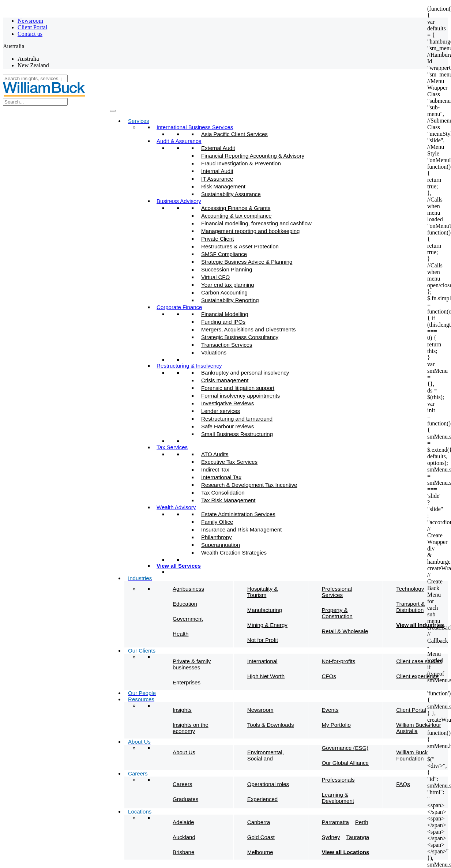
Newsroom (30, 21)
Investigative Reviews (228, 403)
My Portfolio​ (336, 725)
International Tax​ (221, 477)
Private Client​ (217, 239)
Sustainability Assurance (231, 194)
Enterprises (187, 682)
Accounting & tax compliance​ (236, 216)
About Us (184, 752)
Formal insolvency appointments (240, 396)
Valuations (214, 352)
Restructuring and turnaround (237, 419)
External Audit (218, 148)
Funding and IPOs (223, 322)
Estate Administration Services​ (238, 514)
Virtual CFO (215, 277)
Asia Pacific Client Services (234, 134)
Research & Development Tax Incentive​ (249, 485)
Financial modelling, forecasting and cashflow (256, 223)
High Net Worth (266, 676)
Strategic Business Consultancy (240, 337)
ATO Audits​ (215, 454)
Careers (182, 784)
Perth (362, 822)
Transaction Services (227, 345)
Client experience (417, 676)
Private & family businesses (192, 664)
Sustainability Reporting (230, 300)
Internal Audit (217, 171)
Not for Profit (263, 640)
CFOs (329, 676)
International (262, 661)
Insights (182, 710)
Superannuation (221, 545)
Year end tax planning (228, 285)
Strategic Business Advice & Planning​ (247, 262)
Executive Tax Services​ (229, 462)
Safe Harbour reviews (228, 426)
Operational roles (268, 784)
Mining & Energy (267, 625)
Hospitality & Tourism (262, 592)
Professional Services (337, 592)
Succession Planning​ (227, 269)
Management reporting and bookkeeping (250, 231)
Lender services (221, 411)
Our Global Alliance (345, 763)
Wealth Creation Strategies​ (234, 553)
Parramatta (335, 822)
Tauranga (358, 837)
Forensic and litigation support (238, 388)
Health (181, 634)
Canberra (259, 822)
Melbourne (260, 852)
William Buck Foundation (412, 755)
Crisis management (225, 380)
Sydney (331, 837)
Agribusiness (188, 589)
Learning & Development (338, 798)
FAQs (403, 784)
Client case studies (419, 661)
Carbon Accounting (224, 292)
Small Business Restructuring (237, 434)
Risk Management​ (223, 186)
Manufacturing (265, 610)
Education (185, 604)
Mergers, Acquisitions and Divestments (248, 329)
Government (188, 619)
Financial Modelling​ (225, 314)
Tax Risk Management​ (228, 500)
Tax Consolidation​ (223, 493)
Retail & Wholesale (345, 631)
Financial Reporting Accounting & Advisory (253, 156)
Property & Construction (337, 613)
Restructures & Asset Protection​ (240, 246)
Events (330, 710)
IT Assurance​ (217, 179)
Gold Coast (261, 837)
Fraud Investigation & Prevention (241, 163)
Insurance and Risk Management (241, 529)
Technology (410, 589)
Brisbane (183, 852)
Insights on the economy (191, 728)
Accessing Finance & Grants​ (236, 208)
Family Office (217, 522)
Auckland (184, 837)
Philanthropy (216, 537)
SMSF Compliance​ (224, 254)
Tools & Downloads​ (271, 725)
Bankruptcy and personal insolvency (245, 373)
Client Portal (32, 27)
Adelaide (183, 822)
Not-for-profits (339, 661)
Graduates (185, 799)
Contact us (30, 34)
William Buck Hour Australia (419, 728)
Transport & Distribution (410, 607)
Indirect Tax (215, 469)
